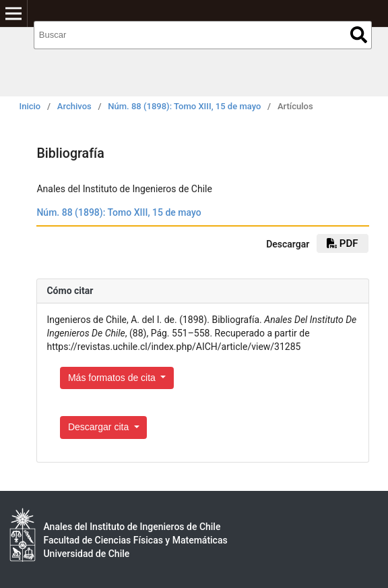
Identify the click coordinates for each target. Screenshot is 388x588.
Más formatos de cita (113, 378)
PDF (342, 243)
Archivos (74, 106)
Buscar (359, 35)
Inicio (30, 106)
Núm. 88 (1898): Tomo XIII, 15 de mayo (184, 106)
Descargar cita (100, 427)
